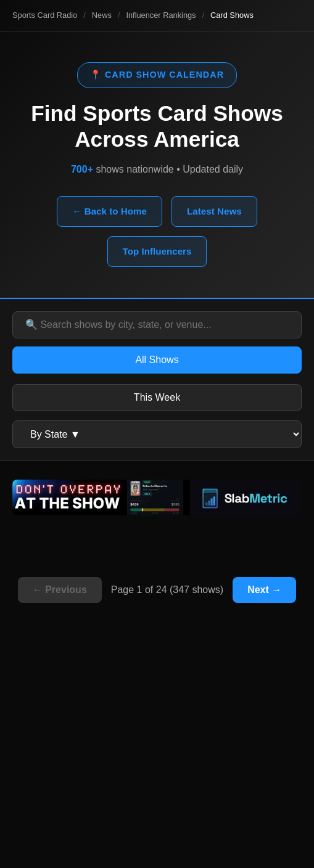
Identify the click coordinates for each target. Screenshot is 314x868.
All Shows (157, 360)
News (102, 15)
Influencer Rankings (161, 15)
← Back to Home (109, 211)
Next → (264, 590)
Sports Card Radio (45, 15)
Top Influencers (157, 251)
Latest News (214, 211)
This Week (157, 397)
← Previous (60, 590)
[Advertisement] (157, 757)
